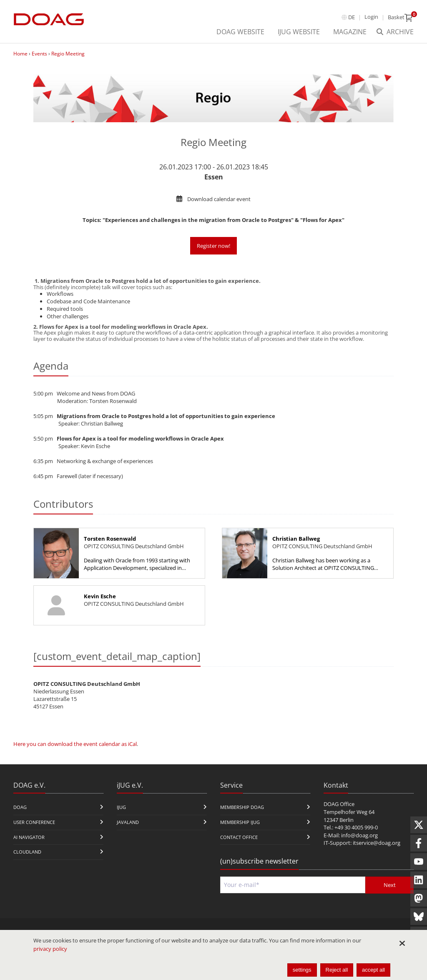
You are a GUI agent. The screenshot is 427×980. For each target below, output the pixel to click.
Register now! (213, 246)
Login (371, 17)
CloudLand (27, 852)
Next (390, 885)
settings (302, 970)
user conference (34, 822)
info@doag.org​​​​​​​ (359, 835)
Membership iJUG (240, 822)
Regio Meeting (68, 54)
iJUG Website (299, 32)
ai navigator (29, 837)
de (352, 17)
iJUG (121, 807)
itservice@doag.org (377, 843)
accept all (373, 970)
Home (20, 54)
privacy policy (50, 949)
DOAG (20, 807)
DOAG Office (339, 804)
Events (39, 54)
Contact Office (239, 837)
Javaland (128, 822)
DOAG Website (240, 32)
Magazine (350, 32)
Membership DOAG (242, 807)
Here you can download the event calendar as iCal (75, 744)
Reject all (337, 970)
